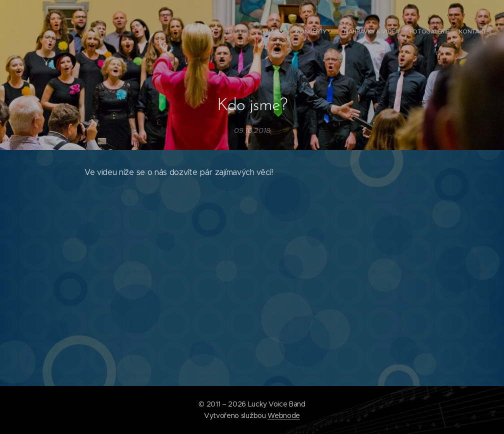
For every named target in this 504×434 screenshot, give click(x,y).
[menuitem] (413, 32)
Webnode (284, 415)
